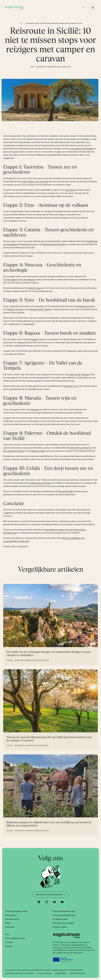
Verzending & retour (15, 938)
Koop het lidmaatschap (64, 911)
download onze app (54, 533)
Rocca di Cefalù (65, 494)
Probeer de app (60, 919)
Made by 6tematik (78, 973)
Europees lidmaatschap (64, 915)
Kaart (8, 923)
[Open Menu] (93, 8)
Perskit (9, 946)
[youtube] (62, 902)
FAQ (7, 934)
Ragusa (34, 342)
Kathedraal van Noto (85, 309)
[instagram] (47, 902)
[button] (85, 7)
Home (21, 23)
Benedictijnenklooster (54, 247)
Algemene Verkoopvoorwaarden (20, 973)
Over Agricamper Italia (16, 911)
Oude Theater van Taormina (34, 184)
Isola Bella (70, 193)
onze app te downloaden (81, 151)
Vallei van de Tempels (79, 377)
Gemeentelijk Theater (40, 312)
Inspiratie (10, 927)
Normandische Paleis (13, 454)
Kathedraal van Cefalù (40, 486)
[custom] (39, 902)
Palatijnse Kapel (38, 454)
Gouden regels (60, 927)
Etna (50, 214)
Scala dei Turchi (71, 389)
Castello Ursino (29, 247)
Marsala (34, 412)
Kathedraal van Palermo (80, 451)
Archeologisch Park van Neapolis (19, 283)
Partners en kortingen (63, 923)
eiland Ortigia (34, 291)
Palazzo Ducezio (15, 312)
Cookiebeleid (61, 973)
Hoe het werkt (12, 919)
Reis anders (11, 915)
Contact (9, 942)
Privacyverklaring (44, 973)
